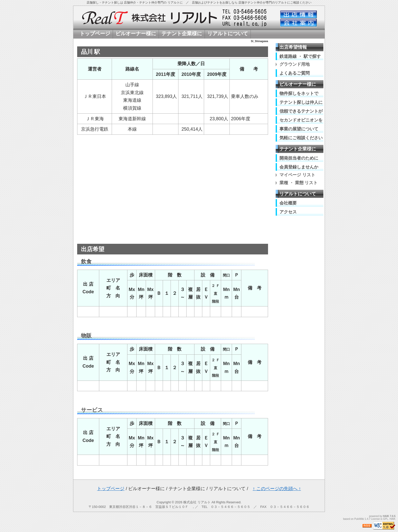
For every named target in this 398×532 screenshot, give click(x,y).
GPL (386, 519)
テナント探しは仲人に (301, 102)
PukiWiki (359, 519)
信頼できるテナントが (301, 111)
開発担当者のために (299, 158)
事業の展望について (299, 129)
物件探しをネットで (299, 93)
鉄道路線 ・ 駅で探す (300, 56)
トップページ (111, 489)
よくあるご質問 (295, 73)
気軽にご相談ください (301, 138)
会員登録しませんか (299, 167)
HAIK (386, 516)
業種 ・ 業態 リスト (298, 183)
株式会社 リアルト (197, 502)
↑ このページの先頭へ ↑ (277, 489)
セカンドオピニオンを (301, 120)
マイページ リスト (297, 175)
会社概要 (288, 203)
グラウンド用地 (295, 64)
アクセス (288, 212)
